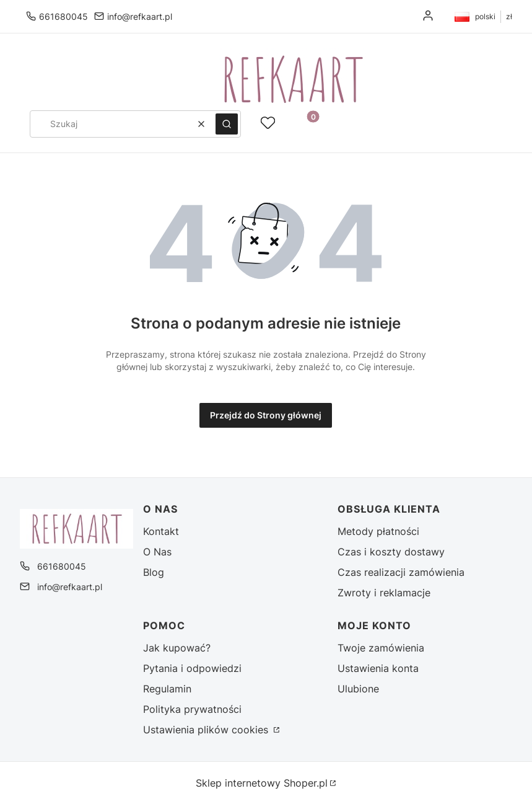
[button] (227, 124)
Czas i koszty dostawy (391, 552)
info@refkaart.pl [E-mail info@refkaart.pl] (140, 16)
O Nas (157, 552)
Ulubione (358, 689)
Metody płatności (378, 531)
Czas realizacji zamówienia (401, 572)
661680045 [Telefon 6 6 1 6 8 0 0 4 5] (63, 16)
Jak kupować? (177, 648)
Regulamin (167, 689)
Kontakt (161, 531)
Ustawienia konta (378, 668)
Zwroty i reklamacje (384, 593)
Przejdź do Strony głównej (266, 415)
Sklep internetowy (262, 783)
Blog (154, 572)
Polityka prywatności (192, 709)
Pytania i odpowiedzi (192, 668)
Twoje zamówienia (381, 648)
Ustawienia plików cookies (207, 730)
